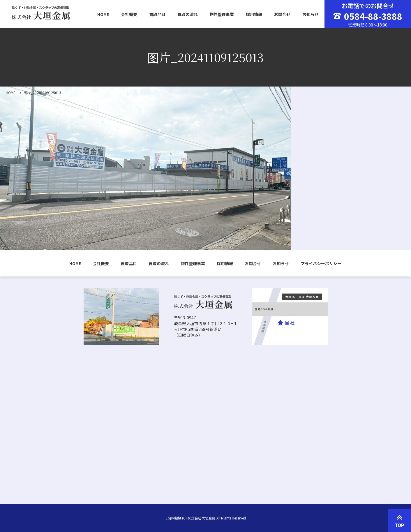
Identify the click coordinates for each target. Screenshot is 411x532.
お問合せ (282, 14)
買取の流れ (188, 14)
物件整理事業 (222, 14)
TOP (399, 521)
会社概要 (129, 14)
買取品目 (157, 14)
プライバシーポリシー (321, 263)
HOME (103, 14)
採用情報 (254, 14)
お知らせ (311, 14)
